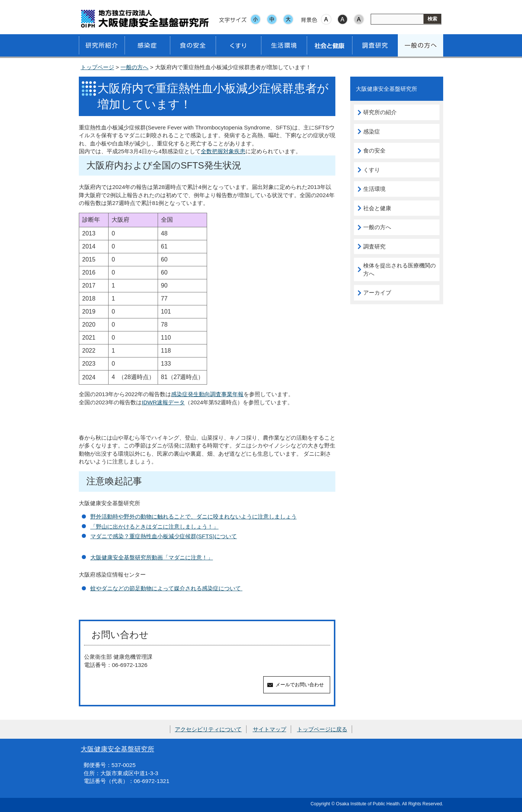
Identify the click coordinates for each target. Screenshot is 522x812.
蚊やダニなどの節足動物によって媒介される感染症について (166, 588)
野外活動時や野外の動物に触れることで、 (143, 516)
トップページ (97, 67)
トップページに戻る (322, 729)
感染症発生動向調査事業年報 (207, 394)
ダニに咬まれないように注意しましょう (246, 516)
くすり (372, 170)
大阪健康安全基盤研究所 (117, 749)
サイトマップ (270, 729)
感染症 (372, 131)
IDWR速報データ (163, 402)
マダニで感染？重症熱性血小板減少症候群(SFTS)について (164, 536)
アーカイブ (377, 293)
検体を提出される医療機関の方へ (399, 269)
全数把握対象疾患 (223, 151)
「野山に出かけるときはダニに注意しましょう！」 (154, 527)
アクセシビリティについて (208, 729)
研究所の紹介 (380, 112)
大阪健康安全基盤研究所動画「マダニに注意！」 (152, 557)
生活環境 (374, 189)
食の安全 (374, 150)
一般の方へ (134, 67)
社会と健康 (377, 208)
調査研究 (374, 246)
